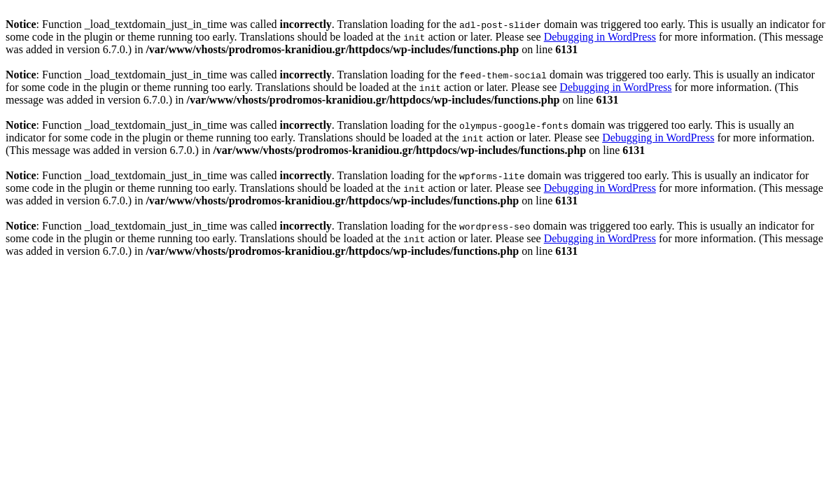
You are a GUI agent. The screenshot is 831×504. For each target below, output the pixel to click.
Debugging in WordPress (600, 37)
